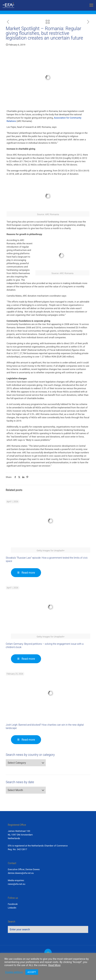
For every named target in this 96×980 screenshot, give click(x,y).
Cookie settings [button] (14, 972)
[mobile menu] (91, 5)
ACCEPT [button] (32, 972)
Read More (54, 965)
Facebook (13, 904)
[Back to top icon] (48, 952)
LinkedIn (12, 908)
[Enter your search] (48, 929)
